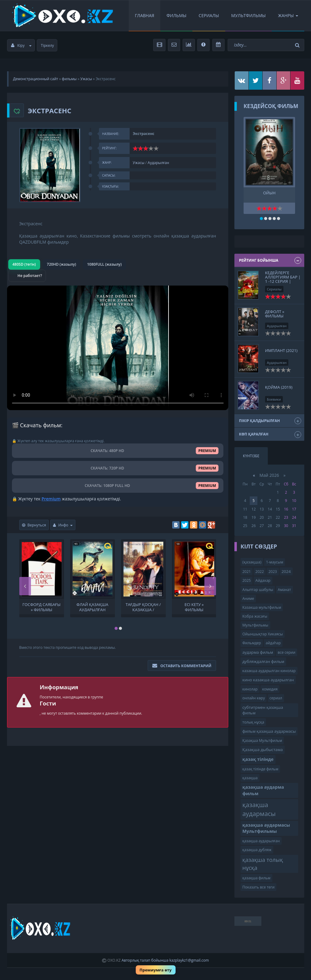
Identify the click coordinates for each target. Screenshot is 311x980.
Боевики (274, 399)
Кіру (21, 45)
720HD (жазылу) (61, 264)
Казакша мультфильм (262, 607)
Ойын (269, 193)
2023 (273, 572)
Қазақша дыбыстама (263, 750)
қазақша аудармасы (259, 809)
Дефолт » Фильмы (275, 314)
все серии (286, 652)
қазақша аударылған (261, 841)
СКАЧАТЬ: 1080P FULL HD (118, 486)
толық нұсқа (253, 722)
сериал (276, 698)
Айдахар (263, 580)
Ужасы (86, 79)
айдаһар (273, 643)
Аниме (248, 598)
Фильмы (176, 15)
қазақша (250, 778)
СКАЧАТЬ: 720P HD (118, 468)
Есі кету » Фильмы (194, 607)
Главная (144, 15)
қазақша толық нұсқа (263, 864)
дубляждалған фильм (263, 661)
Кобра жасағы (255, 616)
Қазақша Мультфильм (262, 741)
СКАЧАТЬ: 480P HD (118, 451)
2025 (247, 580)
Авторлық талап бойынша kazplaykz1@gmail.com (165, 960)
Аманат (284, 590)
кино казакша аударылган (268, 680)
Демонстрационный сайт (36, 79)
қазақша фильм (256, 878)
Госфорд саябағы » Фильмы (41, 607)
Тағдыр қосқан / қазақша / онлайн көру (143, 607)
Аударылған (158, 163)
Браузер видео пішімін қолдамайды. (118, 348)
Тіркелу (47, 45)
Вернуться (34, 525)
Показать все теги (258, 887)
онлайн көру (254, 698)
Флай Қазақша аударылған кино (93, 607)
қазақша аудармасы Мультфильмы (266, 828)
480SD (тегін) (24, 264)
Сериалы (209, 15)
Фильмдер (252, 643)
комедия (270, 689)
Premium (51, 499)
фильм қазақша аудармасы (269, 731)
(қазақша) (252, 562)
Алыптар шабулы (258, 590)
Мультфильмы (249, 15)
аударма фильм (258, 652)
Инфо (63, 525)
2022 (260, 572)
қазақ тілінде (258, 759)
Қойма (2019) (279, 387)
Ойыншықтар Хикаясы (263, 634)
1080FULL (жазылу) (104, 264)
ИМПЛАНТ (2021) (281, 350)
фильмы (69, 79)
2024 (286, 571)
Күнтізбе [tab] (251, 456)
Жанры (288, 15)
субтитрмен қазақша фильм (263, 710)
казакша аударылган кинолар (269, 671)
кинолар (250, 689)
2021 (247, 572)
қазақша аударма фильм (263, 790)
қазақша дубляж (257, 850)
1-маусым (275, 562)
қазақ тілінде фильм (260, 769)
